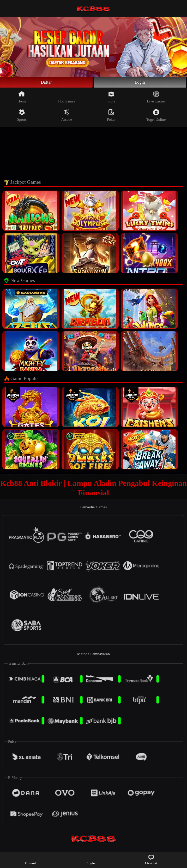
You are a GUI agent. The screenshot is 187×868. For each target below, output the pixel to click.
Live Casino (156, 98)
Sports (22, 117)
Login (140, 83)
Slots (111, 98)
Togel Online (156, 117)
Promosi (31, 860)
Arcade (67, 117)
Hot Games (67, 98)
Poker (111, 117)
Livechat (151, 860)
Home (22, 98)
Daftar (46, 83)
